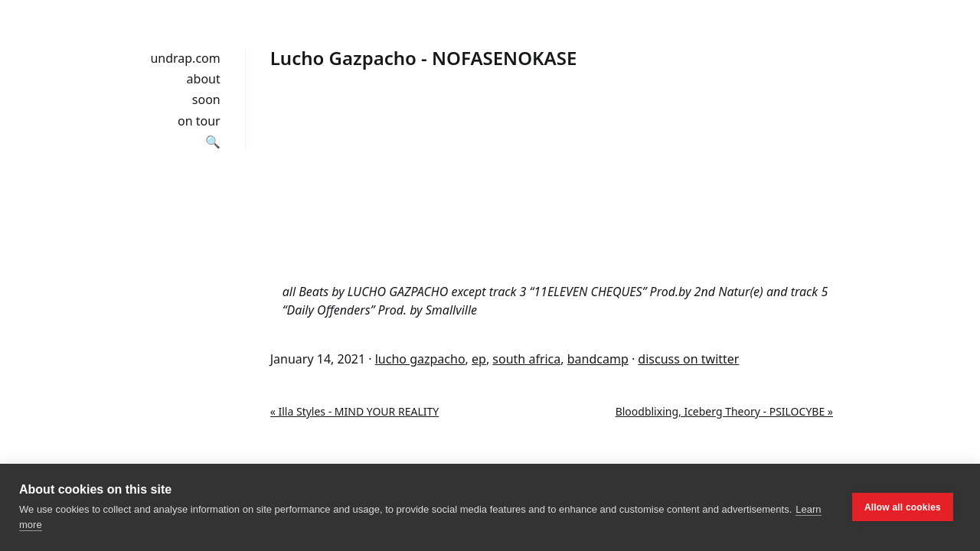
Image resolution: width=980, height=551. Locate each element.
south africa (526, 359)
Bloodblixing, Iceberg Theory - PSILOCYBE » (724, 411)
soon (206, 99)
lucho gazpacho (420, 359)
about (204, 79)
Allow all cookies (903, 507)
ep (479, 359)
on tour (199, 121)
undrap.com (185, 58)
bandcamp (598, 359)
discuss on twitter (688, 359)
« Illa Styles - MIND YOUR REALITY (354, 411)
